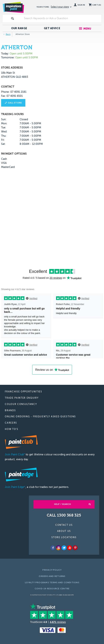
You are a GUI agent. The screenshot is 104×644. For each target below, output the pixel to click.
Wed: (4, 132)
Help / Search (63, 504)
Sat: (3, 144)
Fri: (3, 140)
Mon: (4, 123)
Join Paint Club (15, 455)
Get (52, 28)
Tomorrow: (8, 58)
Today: (5, 54)
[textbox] (62, 18)
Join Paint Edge (15, 487)
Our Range (19, 28)
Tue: (4, 128)
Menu (87, 29)
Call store (15, 103)
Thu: (4, 136)
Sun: (4, 119)
